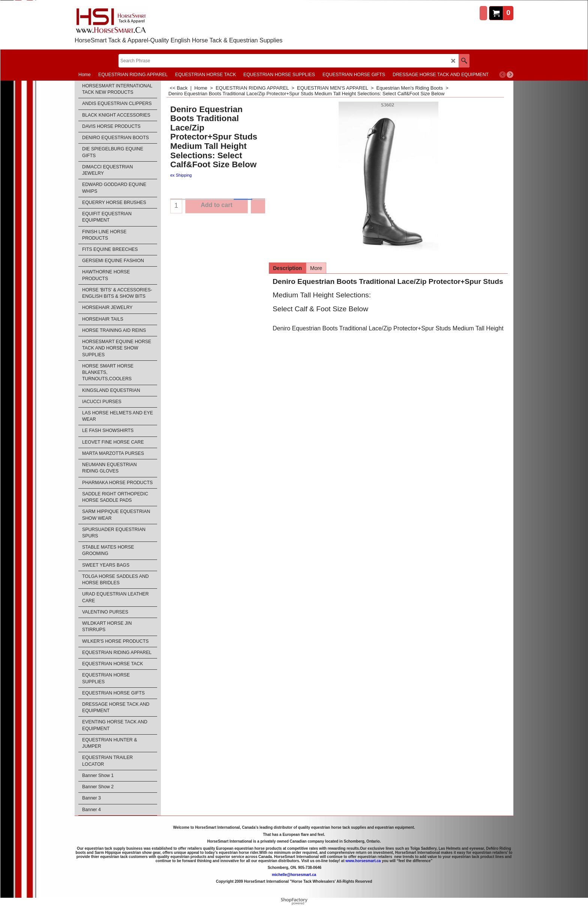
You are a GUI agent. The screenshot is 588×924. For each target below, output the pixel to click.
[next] (510, 75)
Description (287, 268)
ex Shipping (181, 175)
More (316, 268)
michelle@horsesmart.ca (294, 874)
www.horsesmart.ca (363, 860)
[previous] (502, 75)
